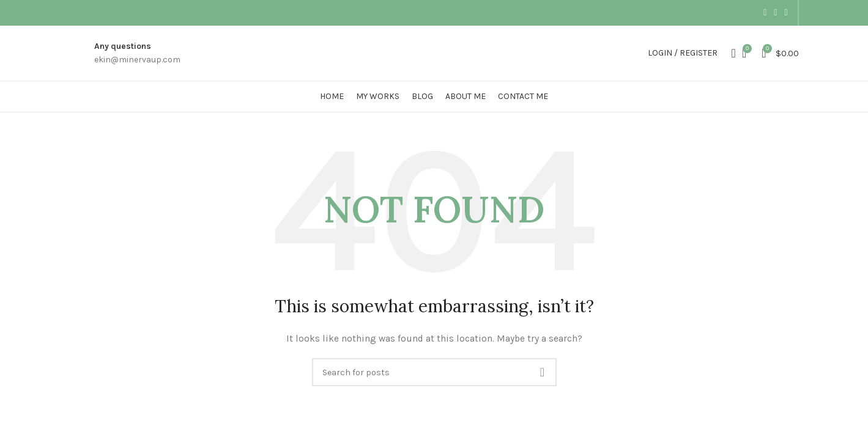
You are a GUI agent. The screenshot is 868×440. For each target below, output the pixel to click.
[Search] (730, 53)
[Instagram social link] (765, 13)
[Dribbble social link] (786, 13)
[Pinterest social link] (775, 13)
